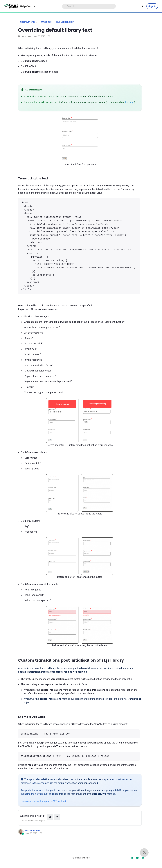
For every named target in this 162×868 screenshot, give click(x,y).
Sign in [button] (152, 6)
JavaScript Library (65, 22)
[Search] (89, 6)
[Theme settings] (142, 6)
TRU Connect (45, 22)
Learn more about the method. (44, 801)
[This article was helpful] (50, 817)
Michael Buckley (32, 830)
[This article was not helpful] (57, 817)
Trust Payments (27, 22)
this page (129, 102)
